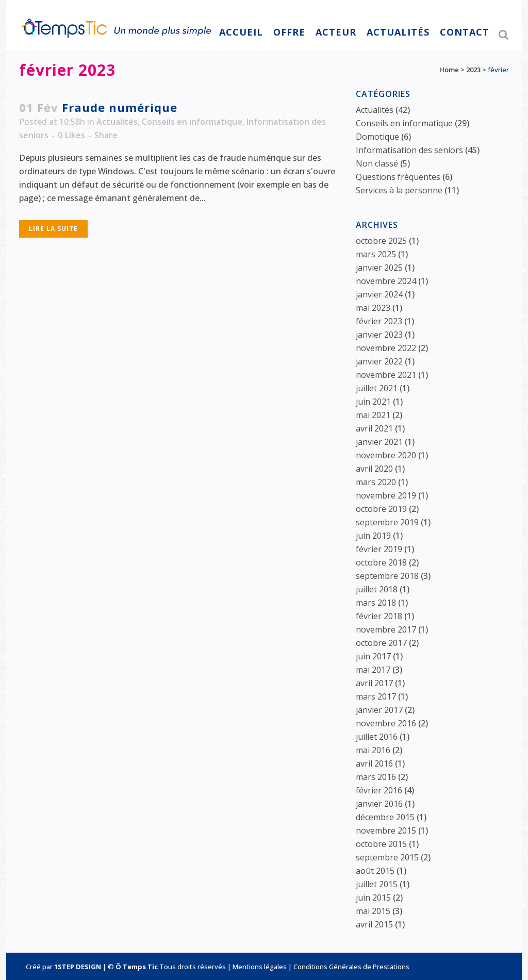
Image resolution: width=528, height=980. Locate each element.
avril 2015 (374, 924)
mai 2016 (373, 750)
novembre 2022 (386, 348)
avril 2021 (374, 428)
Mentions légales (260, 967)
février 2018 (379, 616)
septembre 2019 (387, 522)
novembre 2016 (386, 723)
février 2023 (379, 321)
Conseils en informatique (192, 122)
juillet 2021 (377, 388)
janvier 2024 (379, 294)
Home (449, 70)
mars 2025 (376, 254)
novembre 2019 (386, 495)
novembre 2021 (386, 375)
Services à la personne (399, 190)
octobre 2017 (381, 643)
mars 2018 (376, 603)
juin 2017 (373, 656)
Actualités (117, 122)
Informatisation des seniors (409, 150)
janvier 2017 (379, 710)
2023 (473, 70)
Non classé (377, 163)
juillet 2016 (377, 737)
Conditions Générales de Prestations (351, 967)
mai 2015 (373, 911)
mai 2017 (373, 670)
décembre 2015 (385, 817)
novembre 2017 (386, 629)
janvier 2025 (379, 268)
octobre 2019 (381, 509)
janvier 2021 (379, 442)
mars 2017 (376, 696)
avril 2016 (374, 763)
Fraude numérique (120, 107)
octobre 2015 (381, 844)
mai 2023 (373, 308)
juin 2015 (373, 898)
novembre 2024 (386, 281)
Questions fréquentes (398, 177)
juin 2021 (373, 402)
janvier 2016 (379, 804)
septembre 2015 (387, 857)
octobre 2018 (381, 562)
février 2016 (379, 790)
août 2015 (375, 871)
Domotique (377, 137)
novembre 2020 (386, 455)
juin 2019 (373, 536)
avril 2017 (374, 683)
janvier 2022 (379, 361)
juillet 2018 (377, 589)
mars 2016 (376, 777)
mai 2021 (373, 415)
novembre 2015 (386, 830)
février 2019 (379, 549)
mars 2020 (376, 482)
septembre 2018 (387, 576)
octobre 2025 (381, 241)
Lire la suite (53, 229)
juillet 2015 (377, 884)
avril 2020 (374, 469)
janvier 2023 (379, 335)
